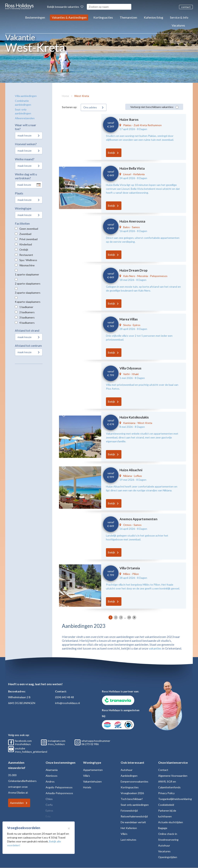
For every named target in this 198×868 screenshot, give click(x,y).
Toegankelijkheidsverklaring (175, 799)
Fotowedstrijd (129, 811)
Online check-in (168, 834)
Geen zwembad (29, 229)
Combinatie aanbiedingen (23, 103)
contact (186, 7)
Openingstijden (168, 857)
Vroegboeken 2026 (132, 793)
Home (65, 96)
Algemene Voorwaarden (173, 776)
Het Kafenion (129, 828)
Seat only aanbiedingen (135, 805)
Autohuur (127, 770)
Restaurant (26, 255)
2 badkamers (27, 312)
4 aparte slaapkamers (28, 302)
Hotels (87, 787)
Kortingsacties (103, 17)
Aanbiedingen (129, 776)
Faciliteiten (22, 223)
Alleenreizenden (25, 118)
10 (129, 617)
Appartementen (93, 770)
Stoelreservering (168, 840)
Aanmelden (17, 803)
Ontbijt (24, 250)
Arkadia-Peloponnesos (59, 793)
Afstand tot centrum (28, 346)
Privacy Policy (166, 793)
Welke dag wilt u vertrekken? (26, 176)
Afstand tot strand (27, 330)
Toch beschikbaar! (132, 799)
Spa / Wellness (28, 260)
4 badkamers (27, 323)
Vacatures (178, 25)
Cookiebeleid (166, 805)
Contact (163, 770)
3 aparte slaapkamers (28, 293)
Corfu (49, 805)
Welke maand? (25, 159)
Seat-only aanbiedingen (23, 111)
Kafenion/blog (154, 17)
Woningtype (23, 208)
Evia (48, 816)
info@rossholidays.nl (67, 703)
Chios (49, 799)
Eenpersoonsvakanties (134, 781)
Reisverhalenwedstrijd (134, 816)
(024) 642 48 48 (64, 697)
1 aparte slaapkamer (27, 274)
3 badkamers (27, 317)
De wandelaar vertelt (133, 822)
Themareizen (128, 17)
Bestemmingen (35, 17)
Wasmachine (27, 265)
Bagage (163, 828)
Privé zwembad (28, 239)
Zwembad (25, 234)
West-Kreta (82, 96)
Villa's (87, 776)
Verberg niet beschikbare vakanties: (152, 107)
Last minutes (128, 840)
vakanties (155, 648)
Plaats (19, 193)
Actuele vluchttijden (171, 822)
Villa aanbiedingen (26, 96)
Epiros (49, 811)
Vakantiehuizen (92, 781)
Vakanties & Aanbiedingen (69, 17)
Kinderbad (26, 244)
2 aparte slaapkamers (28, 283)
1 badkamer (26, 307)
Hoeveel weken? (26, 144)
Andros (50, 781)
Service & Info (179, 17)
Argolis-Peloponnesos (59, 787)
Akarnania (52, 770)
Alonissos (52, 776)
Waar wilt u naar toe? (26, 127)
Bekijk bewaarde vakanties (65, 7)
